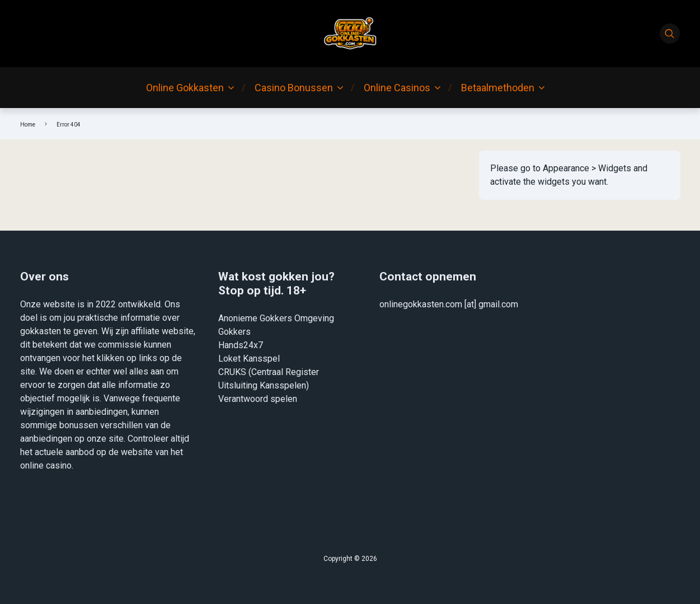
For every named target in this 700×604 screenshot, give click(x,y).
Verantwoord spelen (258, 399)
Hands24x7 (241, 345)
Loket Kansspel (249, 359)
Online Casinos (397, 88)
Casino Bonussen (294, 88)
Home (28, 125)
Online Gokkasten (185, 88)
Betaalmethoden (498, 88)
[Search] (670, 34)
